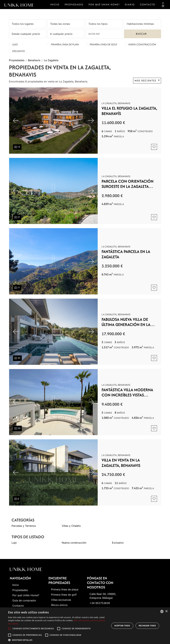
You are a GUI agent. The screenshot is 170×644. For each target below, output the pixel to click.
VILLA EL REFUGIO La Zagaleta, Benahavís (129, 111)
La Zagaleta (51, 60)
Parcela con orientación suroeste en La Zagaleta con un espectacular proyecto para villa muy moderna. (127, 184)
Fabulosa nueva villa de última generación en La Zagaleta (126, 322)
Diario (130, 4)
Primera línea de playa (65, 44)
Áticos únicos (59, 605)
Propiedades (74, 4)
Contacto (148, 4)
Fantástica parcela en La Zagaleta (126, 254)
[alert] (85, 626)
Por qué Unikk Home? (104, 4)
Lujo (15, 44)
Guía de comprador (24, 600)
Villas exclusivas (61, 600)
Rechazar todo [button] (147, 626)
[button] (58, 640)
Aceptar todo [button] (122, 626)
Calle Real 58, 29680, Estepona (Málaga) (103, 596)
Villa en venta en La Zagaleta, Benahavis (121, 463)
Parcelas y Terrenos (24, 526)
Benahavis (34, 60)
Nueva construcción (142, 44)
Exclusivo (19, 51)
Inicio (55, 4)
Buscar (141, 34)
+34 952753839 (100, 603)
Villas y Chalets (71, 526)
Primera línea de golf (103, 44)
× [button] (166, 611)
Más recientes (146, 81)
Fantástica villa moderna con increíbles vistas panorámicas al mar (127, 392)
